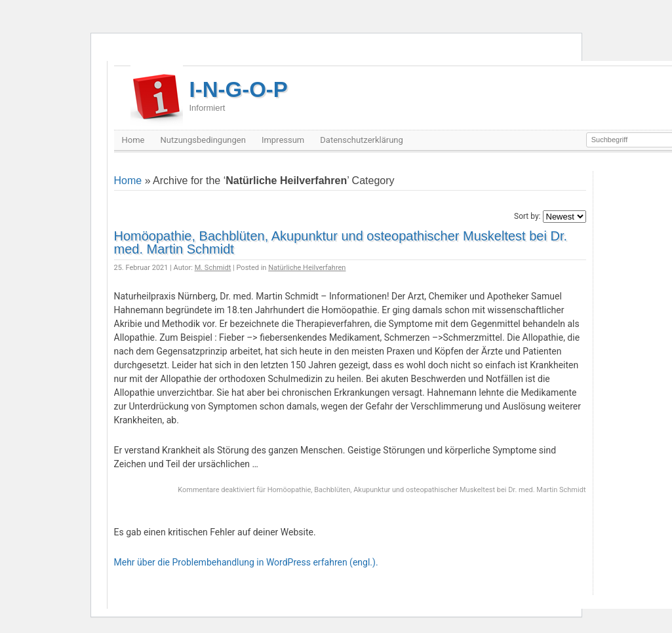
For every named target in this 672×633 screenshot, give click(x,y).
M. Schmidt (213, 268)
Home (133, 140)
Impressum (283, 140)
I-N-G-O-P (239, 95)
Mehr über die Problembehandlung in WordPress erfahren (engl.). (246, 562)
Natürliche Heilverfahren (307, 268)
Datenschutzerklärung (362, 140)
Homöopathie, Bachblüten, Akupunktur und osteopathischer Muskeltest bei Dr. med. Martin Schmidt (341, 242)
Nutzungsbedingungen (203, 140)
